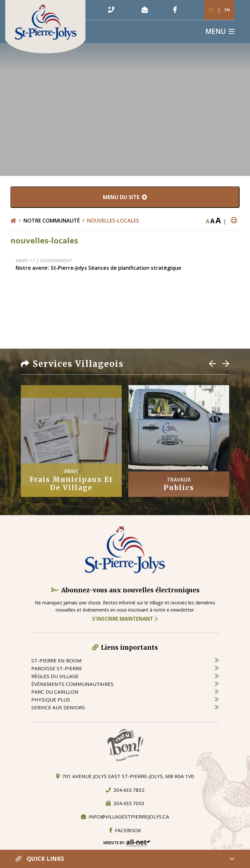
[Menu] (220, 31)
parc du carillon (55, 692)
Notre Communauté (52, 221)
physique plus (51, 700)
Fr (211, 10)
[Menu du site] (125, 197)
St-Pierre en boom (56, 660)
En (227, 10)
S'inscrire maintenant (125, 619)
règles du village (55, 676)
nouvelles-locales (113, 221)
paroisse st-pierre (57, 668)
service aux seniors (58, 707)
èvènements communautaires (72, 684)
